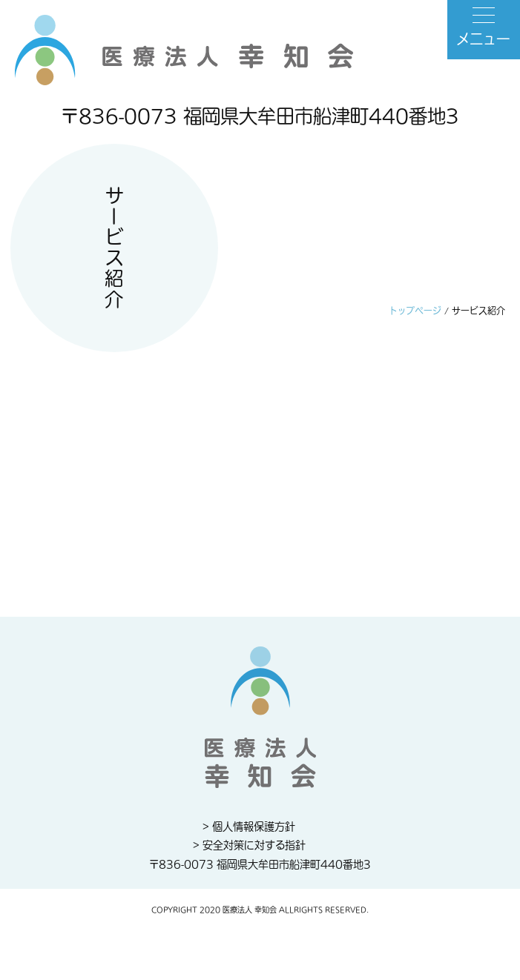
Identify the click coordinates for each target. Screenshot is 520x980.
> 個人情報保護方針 (249, 827)
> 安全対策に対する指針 (249, 845)
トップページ (415, 311)
